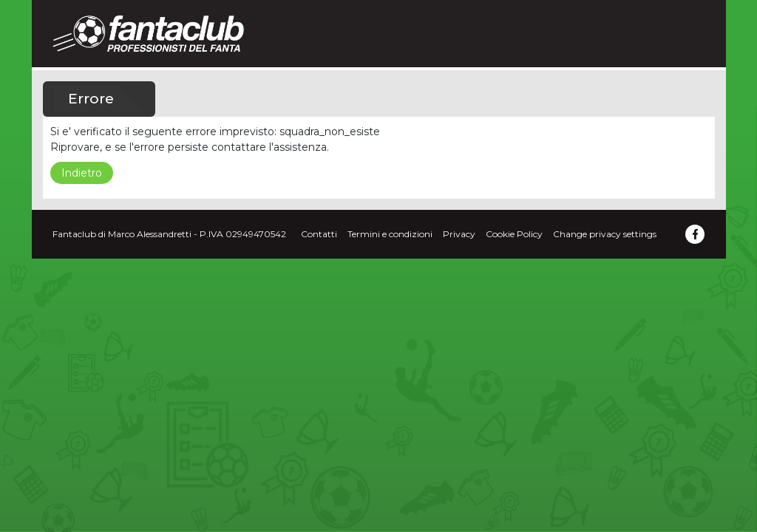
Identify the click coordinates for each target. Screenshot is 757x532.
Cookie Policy (514, 234)
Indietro (82, 173)
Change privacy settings (605, 234)
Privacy (459, 234)
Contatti (319, 234)
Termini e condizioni (390, 234)
